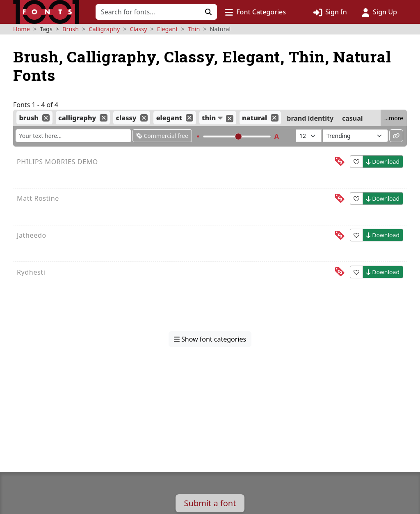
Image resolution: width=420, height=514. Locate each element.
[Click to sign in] (330, 12)
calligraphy (77, 118)
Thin (194, 29)
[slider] (238, 137)
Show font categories (210, 339)
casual (353, 118)
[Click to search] (208, 12)
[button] (256, 12)
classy (126, 118)
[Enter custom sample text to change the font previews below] (73, 136)
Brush (71, 29)
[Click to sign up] (379, 12)
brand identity (310, 118)
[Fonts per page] (309, 136)
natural (255, 118)
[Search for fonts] (148, 12)
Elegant (168, 29)
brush (29, 118)
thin (209, 118)
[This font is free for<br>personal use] (340, 162)
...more (394, 118)
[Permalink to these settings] (396, 136)
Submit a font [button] (210, 503)
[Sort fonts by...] (355, 136)
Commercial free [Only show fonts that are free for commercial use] (162, 136)
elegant (169, 118)
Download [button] (383, 162)
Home (22, 29)
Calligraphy (104, 29)
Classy (139, 29)
